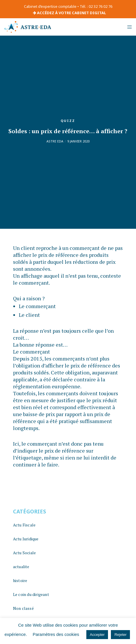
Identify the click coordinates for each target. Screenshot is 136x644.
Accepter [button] (97, 635)
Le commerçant (37, 306)
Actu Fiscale (24, 525)
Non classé (23, 608)
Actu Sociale (24, 553)
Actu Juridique (26, 539)
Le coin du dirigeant (31, 594)
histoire (20, 580)
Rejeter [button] (120, 635)
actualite (21, 567)
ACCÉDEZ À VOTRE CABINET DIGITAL (69, 13)
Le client (29, 315)
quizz (68, 121)
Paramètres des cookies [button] (56, 634)
